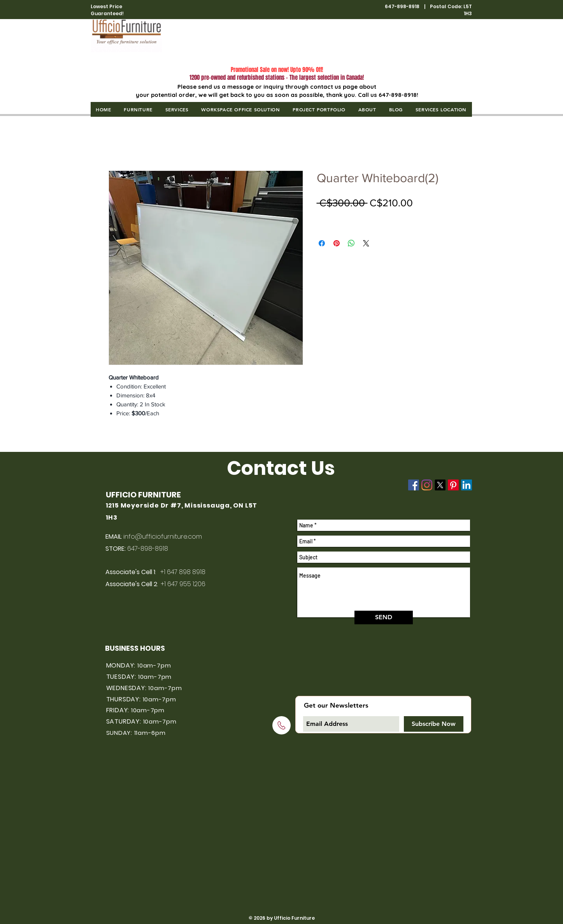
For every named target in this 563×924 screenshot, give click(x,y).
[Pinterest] (453, 485)
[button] (138, 109)
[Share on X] (366, 243)
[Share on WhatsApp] (351, 243)
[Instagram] (427, 485)
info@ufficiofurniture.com (163, 537)
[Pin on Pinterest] (337, 243)
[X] (440, 485)
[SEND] (384, 617)
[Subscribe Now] (434, 724)
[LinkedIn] (467, 485)
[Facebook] (414, 485)
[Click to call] (281, 725)
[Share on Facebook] (322, 243)
